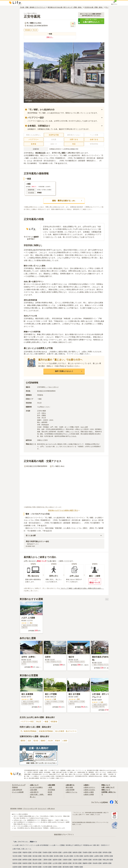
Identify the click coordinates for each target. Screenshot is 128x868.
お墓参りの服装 (89, 792)
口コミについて (42, 808)
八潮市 (65, 741)
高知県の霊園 (97, 863)
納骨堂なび (78, 845)
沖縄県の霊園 (78, 867)
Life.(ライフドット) (26, 845)
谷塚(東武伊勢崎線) (46, 731)
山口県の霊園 (57, 863)
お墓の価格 (33, 790)
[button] (91, 21)
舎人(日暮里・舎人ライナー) (66, 731)
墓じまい (33, 797)
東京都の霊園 (37, 856)
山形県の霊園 (67, 852)
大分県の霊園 (47, 867)
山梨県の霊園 (98, 856)
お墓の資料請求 (17, 790)
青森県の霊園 (27, 852)
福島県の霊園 (77, 852)
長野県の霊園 (108, 856)
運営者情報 (13, 808)
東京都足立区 (40, 153)
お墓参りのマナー (89, 787)
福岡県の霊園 (107, 863)
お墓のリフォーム (71, 792)
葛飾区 (43, 741)
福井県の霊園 (88, 856)
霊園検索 (15, 787)
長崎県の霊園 (27, 867)
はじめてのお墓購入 (36, 787)
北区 (29, 741)
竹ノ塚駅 (62, 153)
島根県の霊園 (27, 863)
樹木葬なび (70, 845)
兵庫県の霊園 (87, 860)
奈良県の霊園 (97, 860)
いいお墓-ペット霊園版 (57, 845)
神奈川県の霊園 (48, 856)
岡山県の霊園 (37, 863)
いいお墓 (15, 845)
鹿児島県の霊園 (68, 867)
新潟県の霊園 (58, 856)
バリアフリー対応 (27, 722)
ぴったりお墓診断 (18, 792)
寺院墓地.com (88, 845)
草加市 (58, 741)
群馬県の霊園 (107, 852)
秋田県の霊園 (57, 852)
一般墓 (46, 722)
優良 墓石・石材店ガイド (101, 845)
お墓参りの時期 (89, 794)
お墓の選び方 (34, 792)
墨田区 (23, 741)
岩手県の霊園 (37, 852)
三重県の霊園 (47, 860)
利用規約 (20, 808)
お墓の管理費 (70, 790)
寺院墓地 (54, 722)
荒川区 (36, 741)
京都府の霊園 (67, 860)
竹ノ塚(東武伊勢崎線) (29, 731)
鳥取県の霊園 (17, 863)
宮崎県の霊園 (57, 867)
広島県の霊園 (47, 863)
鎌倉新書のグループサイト (64, 834)
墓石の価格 (69, 787)
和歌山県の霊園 (108, 860)
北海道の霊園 (17, 852)
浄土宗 (39, 722)
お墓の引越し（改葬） (37, 794)
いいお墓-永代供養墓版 (41, 845)
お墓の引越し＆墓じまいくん (22, 849)
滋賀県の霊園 (57, 860)
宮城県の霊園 (47, 852)
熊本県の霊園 (37, 867)
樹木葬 (50, 792)
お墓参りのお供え (89, 790)
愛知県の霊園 (37, 860)
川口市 (50, 741)
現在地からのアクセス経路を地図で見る (64, 510)
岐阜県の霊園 (17, 860)
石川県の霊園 (78, 856)
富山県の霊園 (68, 856)
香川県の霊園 (77, 863)
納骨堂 (50, 794)
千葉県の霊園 (27, 856)
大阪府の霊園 (77, 860)
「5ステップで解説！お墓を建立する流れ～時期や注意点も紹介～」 (82, 588)
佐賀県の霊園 (17, 867)
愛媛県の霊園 (87, 863)
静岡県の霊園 (27, 860)
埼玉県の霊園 (17, 856)
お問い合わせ (51, 808)
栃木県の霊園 (97, 852)
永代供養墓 (51, 790)
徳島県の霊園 (67, 863)
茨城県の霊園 (87, 852)
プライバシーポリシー (30, 808)
